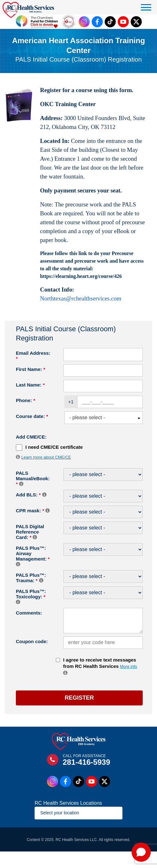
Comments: (29, 613)
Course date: (32, 416)
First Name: (31, 369)
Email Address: (33, 356)
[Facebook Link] (97, 22)
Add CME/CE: (31, 437)
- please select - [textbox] (87, 417)
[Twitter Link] (136, 22)
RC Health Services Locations (68, 803)
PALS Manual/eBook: (33, 478)
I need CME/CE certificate (54, 447)
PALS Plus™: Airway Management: (33, 556)
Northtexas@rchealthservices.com (81, 298)
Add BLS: (31, 495)
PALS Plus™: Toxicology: (31, 596)
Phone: (26, 400)
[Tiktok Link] (110, 22)
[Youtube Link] (123, 22)
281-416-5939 (86, 762)
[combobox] (104, 418)
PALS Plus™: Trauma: (31, 578)
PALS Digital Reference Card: (30, 532)
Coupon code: (32, 641)
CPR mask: (33, 511)
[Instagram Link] (84, 22)
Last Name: (30, 385)
